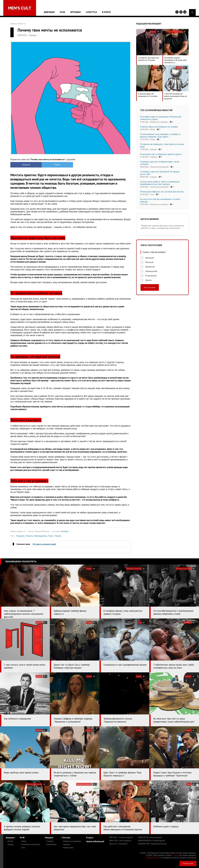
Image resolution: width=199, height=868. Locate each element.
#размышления (41, 536)
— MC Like (10, 841)
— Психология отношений (30, 844)
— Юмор (23, 841)
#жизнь (58, 536)
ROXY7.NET (121, 837)
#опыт (51, 536)
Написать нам (188, 863)
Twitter (56, 165)
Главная (14, 24)
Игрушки (75, 12)
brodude (65, 531)
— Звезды (10, 844)
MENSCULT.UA (150, 837)
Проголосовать (150, 287)
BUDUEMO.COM (152, 844)
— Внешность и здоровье (71, 841)
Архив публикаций (95, 841)
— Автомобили (51, 844)
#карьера (20, 536)
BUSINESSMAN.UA (152, 841)
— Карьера (66, 844)
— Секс (22, 848)
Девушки (49, 12)
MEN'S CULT (120, 841)
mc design (175, 855)
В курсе (106, 12)
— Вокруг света (67, 848)
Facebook (25, 165)
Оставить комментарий (44, 544)
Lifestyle (91, 12)
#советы (29, 536)
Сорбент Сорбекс (153, 858)
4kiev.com (118, 844)
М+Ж (62, 12)
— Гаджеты (49, 841)
